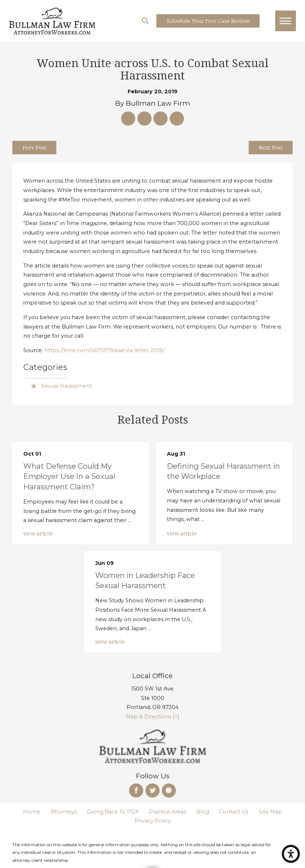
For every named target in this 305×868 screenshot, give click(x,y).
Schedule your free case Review (208, 21)
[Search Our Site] (145, 21)
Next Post (271, 148)
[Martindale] (169, 790)
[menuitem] (31, 812)
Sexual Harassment (67, 386)
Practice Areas (168, 812)
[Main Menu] (286, 21)
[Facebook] (136, 790)
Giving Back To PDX (113, 812)
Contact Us (234, 812)
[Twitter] (152, 790)
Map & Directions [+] (153, 717)
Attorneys (64, 812)
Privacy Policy (153, 821)
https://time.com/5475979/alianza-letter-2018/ (105, 350)
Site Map (270, 812)
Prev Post (34, 148)
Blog (203, 812)
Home (31, 812)
